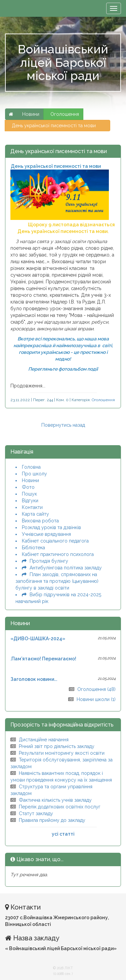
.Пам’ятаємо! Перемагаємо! (43, 659)
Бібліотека (33, 548)
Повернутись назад (63, 425)
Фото (28, 487)
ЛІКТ (69, 968)
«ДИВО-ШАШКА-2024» (38, 639)
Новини (30, 480)
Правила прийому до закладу (52, 820)
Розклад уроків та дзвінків (51, 527)
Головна (31, 467)
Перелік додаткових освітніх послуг (60, 807)
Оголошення (65, 114)
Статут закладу (36, 813)
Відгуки (30, 501)
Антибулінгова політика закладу (66, 568)
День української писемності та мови (58, 126)
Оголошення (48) (96, 689)
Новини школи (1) (96, 699)
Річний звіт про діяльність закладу (57, 746)
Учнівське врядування (46, 534)
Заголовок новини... (34, 679)
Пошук (29, 494)
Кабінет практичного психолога (58, 554)
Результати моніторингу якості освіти (62, 753)
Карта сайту (35, 514)
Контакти (32, 507)
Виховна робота (40, 521)
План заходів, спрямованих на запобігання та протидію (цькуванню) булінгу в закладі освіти (57, 581)
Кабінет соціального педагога (55, 541)
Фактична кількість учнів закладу (55, 800)
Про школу (34, 474)
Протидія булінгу (49, 561)
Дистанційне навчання (44, 740)
